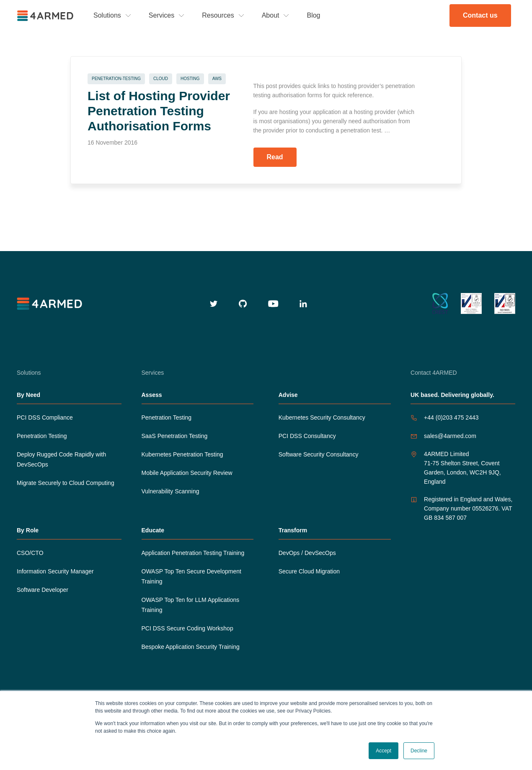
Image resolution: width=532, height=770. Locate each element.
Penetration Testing (42, 436)
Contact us (480, 15)
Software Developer (43, 590)
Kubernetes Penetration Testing (182, 454)
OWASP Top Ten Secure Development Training (191, 576)
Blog (313, 15)
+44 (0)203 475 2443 (451, 417)
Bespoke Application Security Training (191, 647)
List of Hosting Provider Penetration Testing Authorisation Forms (159, 111)
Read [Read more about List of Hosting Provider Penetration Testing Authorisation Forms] (275, 157)
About (271, 15)
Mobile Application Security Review (187, 473)
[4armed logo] (50, 304)
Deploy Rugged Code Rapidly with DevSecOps (61, 459)
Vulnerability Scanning (170, 491)
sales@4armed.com (450, 436)
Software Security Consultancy (319, 454)
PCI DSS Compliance (45, 417)
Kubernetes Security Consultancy (322, 417)
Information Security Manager (55, 571)
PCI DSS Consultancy (307, 436)
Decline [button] (419, 751)
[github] (243, 304)
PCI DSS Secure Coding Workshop (187, 628)
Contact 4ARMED (434, 373)
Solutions (107, 15)
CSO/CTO (30, 553)
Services (161, 15)
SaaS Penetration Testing (175, 436)
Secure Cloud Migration (309, 571)
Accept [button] (384, 751)
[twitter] (214, 304)
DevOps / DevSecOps (307, 553)
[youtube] (273, 304)
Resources (218, 15)
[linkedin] (303, 304)
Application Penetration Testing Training (193, 553)
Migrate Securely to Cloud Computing (66, 483)
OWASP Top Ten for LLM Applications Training (191, 605)
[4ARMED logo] (46, 16)
